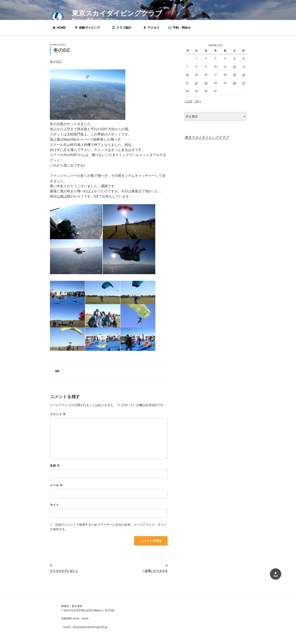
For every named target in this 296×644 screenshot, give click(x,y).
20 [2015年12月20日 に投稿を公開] (244, 75)
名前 (55, 466)
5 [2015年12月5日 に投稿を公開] (234, 58)
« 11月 (188, 101)
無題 (57, 371)
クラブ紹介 (123, 28)
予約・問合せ (181, 28)
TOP (275, 576)
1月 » (198, 101)
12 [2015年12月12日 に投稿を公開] (235, 67)
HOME (59, 28)
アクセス (151, 28)
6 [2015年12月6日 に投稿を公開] (244, 58)
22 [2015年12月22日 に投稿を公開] (196, 83)
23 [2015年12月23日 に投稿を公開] (206, 83)
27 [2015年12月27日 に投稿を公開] (244, 83)
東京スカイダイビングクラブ (117, 13)
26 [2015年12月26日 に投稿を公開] (235, 83)
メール (56, 485)
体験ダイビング (89, 28)
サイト (54, 505)
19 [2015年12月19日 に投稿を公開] (235, 75)
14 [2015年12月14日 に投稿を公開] (187, 75)
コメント (58, 414)
